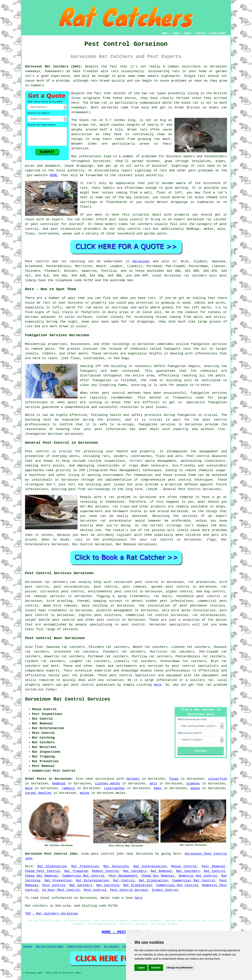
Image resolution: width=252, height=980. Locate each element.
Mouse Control (184, 866)
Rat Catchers (135, 871)
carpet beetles (38, 793)
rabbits (68, 788)
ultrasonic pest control (62, 591)
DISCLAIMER (218, 33)
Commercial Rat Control (83, 876)
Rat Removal (161, 871)
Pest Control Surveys (129, 890)
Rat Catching (108, 885)
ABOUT (188, 33)
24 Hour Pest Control (61, 890)
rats (115, 71)
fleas (174, 779)
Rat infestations (86, 156)
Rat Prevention (85, 866)
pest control (108, 620)
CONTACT (201, 33)
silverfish (218, 779)
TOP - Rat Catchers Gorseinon (51, 914)
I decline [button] (156, 968)
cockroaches (114, 788)
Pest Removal (213, 866)
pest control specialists (195, 666)
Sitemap (28, 947)
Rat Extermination (150, 866)
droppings (179, 202)
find (38, 647)
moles (85, 793)
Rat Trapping (76, 871)
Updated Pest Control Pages (84, 947)
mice (29, 788)
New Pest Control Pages (50, 947)
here (157, 685)
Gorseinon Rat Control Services (68, 699)
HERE (53, 175)
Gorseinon (141, 261)
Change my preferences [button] (180, 968)
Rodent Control (105, 871)
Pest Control (54, 885)
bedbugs (59, 784)
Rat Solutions (116, 866)
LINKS (176, 33)
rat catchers (141, 224)
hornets (133, 779)
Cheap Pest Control (43, 871)
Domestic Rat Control (198, 876)
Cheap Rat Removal (41, 876)
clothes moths (108, 784)
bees (158, 788)
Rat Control (214, 871)
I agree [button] (141, 968)
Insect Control (165, 890)
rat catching (73, 261)
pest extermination (71, 587)
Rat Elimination (52, 866)
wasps (195, 788)
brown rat (99, 103)
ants (153, 784)
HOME (165, 33)
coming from (127, 193)
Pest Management (123, 876)
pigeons (193, 784)
